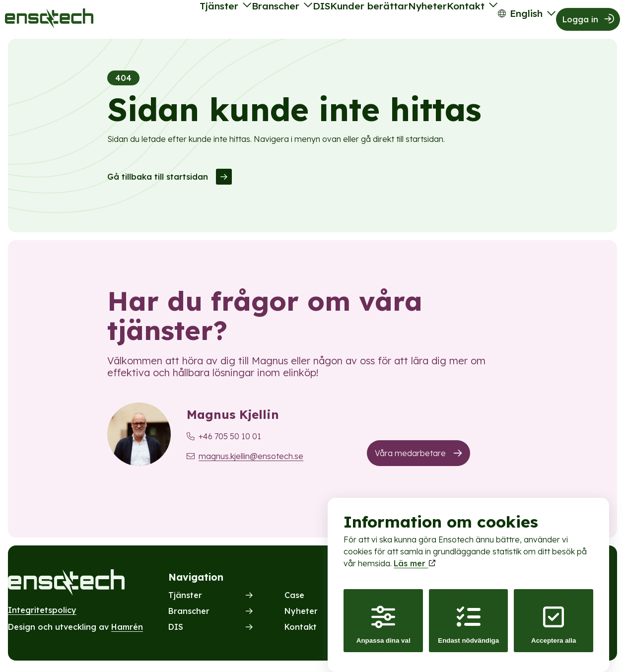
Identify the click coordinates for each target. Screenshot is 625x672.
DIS (273, 21)
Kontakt (444, 21)
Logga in (582, 21)
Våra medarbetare (410, 457)
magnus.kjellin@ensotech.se (251, 460)
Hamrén (127, 630)
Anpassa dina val (383, 615)
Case (294, 599)
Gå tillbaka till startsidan (158, 180)
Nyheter (395, 21)
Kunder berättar (329, 21)
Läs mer (414, 554)
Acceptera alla (554, 615)
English (514, 21)
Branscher (217, 21)
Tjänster (151, 21)
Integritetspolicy (42, 613)
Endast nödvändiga (468, 615)
